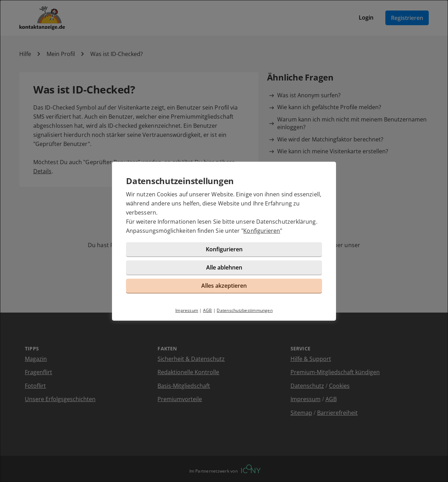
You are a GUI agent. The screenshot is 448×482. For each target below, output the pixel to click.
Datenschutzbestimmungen (245, 310)
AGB (208, 310)
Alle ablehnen (224, 267)
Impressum (187, 310)
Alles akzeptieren (224, 286)
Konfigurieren (262, 231)
